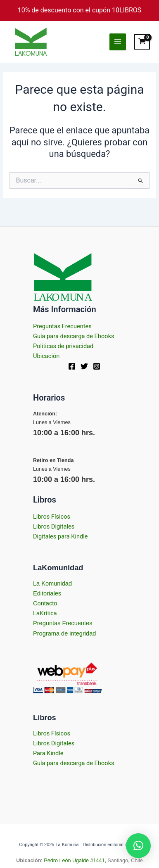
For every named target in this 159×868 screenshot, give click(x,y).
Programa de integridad (64, 633)
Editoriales (47, 593)
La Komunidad (52, 583)
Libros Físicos (52, 517)
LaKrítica (45, 613)
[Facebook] (72, 366)
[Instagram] (97, 366)
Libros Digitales (54, 526)
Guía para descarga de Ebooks (74, 336)
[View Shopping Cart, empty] (142, 42)
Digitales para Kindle (61, 536)
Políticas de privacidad (63, 346)
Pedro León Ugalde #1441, (74, 861)
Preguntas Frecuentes (62, 326)
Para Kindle (48, 753)
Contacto (45, 603)
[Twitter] (84, 366)
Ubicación (46, 356)
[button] (138, 846)
